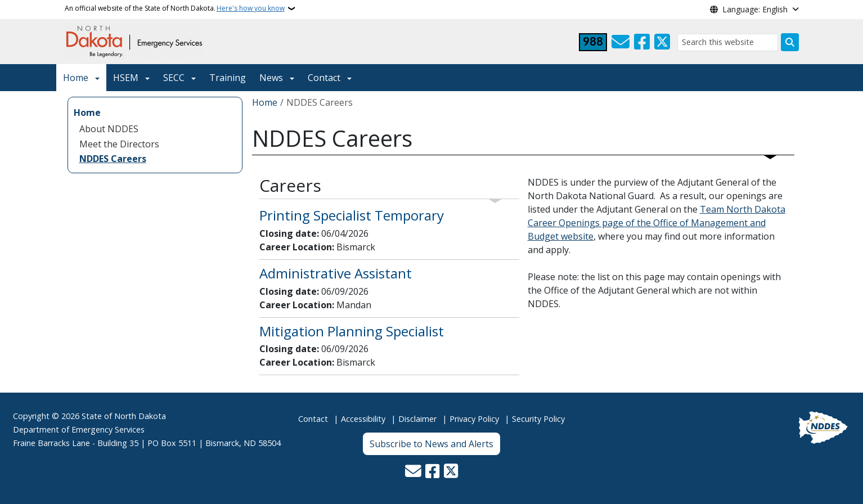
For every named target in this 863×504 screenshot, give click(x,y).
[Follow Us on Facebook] (642, 42)
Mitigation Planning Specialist (352, 331)
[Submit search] (790, 42)
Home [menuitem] (87, 112)
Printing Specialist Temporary (352, 215)
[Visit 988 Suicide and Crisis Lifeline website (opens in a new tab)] (593, 42)
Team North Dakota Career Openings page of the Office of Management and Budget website (657, 223)
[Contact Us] (621, 42)
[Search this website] (728, 42)
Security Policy (538, 419)
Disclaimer (417, 419)
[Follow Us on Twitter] (662, 42)
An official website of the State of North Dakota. (175, 8)
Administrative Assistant (336, 273)
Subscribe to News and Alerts (432, 444)
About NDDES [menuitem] (109, 129)
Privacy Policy (474, 419)
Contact (313, 419)
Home (76, 78)
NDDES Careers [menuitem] (113, 159)
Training (228, 78)
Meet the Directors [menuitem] (119, 144)
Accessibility (363, 419)
